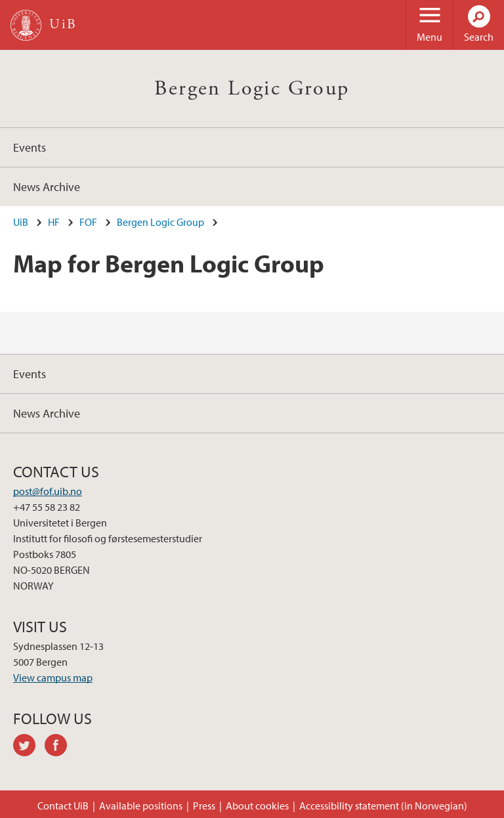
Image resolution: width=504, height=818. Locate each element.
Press (204, 806)
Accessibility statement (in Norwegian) (383, 806)
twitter (29, 747)
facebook (60, 747)
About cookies (257, 806)
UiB (21, 222)
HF (54, 222)
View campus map (53, 678)
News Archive (47, 187)
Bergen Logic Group (252, 89)
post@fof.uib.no (48, 491)
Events (30, 147)
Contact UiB (63, 806)
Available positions (141, 806)
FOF (88, 222)
